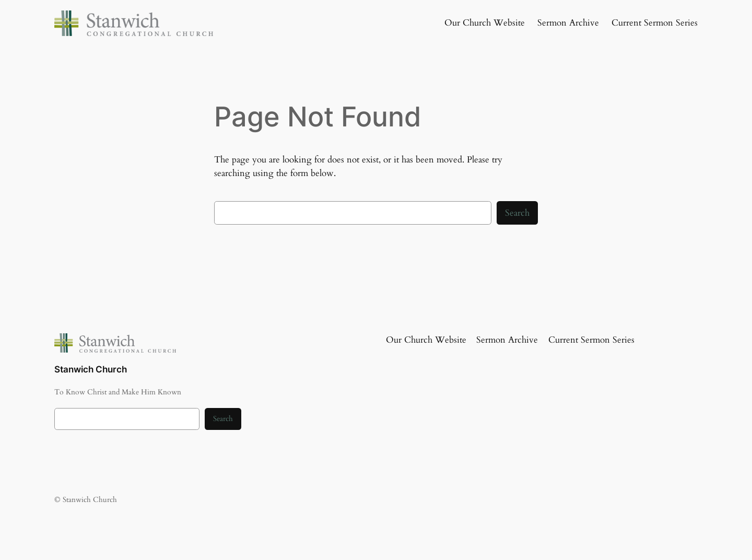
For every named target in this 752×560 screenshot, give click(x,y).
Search (517, 213)
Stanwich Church (91, 369)
